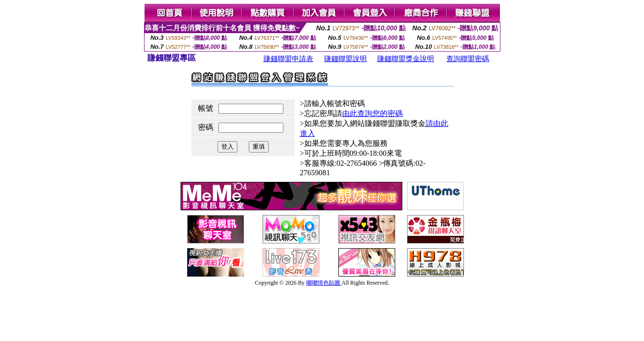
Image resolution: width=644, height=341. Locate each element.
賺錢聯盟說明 (345, 59)
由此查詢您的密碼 (372, 113)
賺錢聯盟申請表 (288, 59)
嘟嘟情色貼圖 (324, 283)
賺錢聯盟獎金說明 (406, 59)
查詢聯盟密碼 (468, 59)
